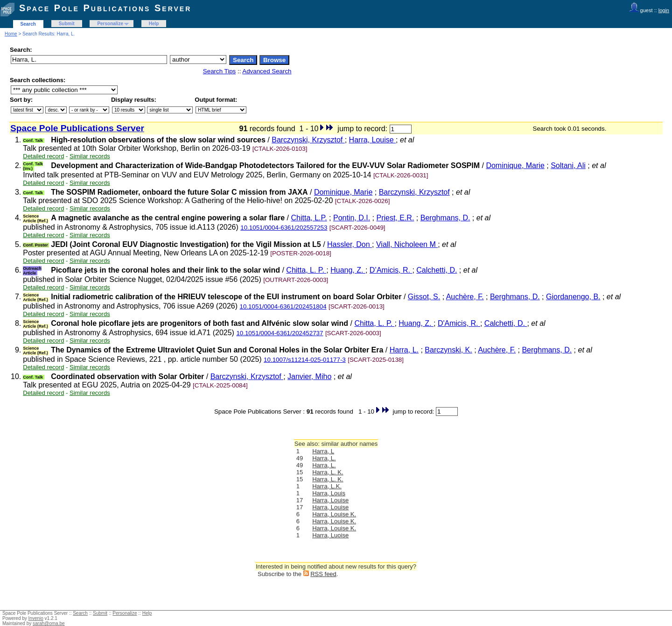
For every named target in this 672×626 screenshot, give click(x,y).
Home (11, 34)
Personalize (110, 24)
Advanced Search (267, 71)
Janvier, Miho (309, 376)
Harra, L (323, 451)
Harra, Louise (373, 140)
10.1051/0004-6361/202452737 (280, 333)
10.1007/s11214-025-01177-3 (305, 360)
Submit (67, 24)
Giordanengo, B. (573, 297)
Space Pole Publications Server (105, 8)
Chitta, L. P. (306, 270)
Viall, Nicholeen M (407, 244)
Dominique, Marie (515, 165)
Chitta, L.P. (309, 218)
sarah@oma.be (49, 623)
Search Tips (219, 71)
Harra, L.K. (327, 486)
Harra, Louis (329, 493)
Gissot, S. (424, 297)
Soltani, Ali (568, 165)
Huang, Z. (348, 270)
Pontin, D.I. (352, 218)
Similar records (90, 156)
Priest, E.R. (395, 218)
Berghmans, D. (445, 218)
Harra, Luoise (330, 535)
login (664, 10)
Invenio (36, 618)
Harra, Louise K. (334, 514)
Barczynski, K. (448, 350)
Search (28, 24)
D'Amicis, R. (459, 323)
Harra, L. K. (328, 472)
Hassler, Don (350, 244)
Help (154, 24)
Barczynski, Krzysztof (308, 140)
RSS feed (323, 574)
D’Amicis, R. (391, 270)
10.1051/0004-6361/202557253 (284, 228)
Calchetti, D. (437, 270)
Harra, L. (404, 350)
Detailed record (43, 156)
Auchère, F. (465, 297)
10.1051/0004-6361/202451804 (283, 306)
